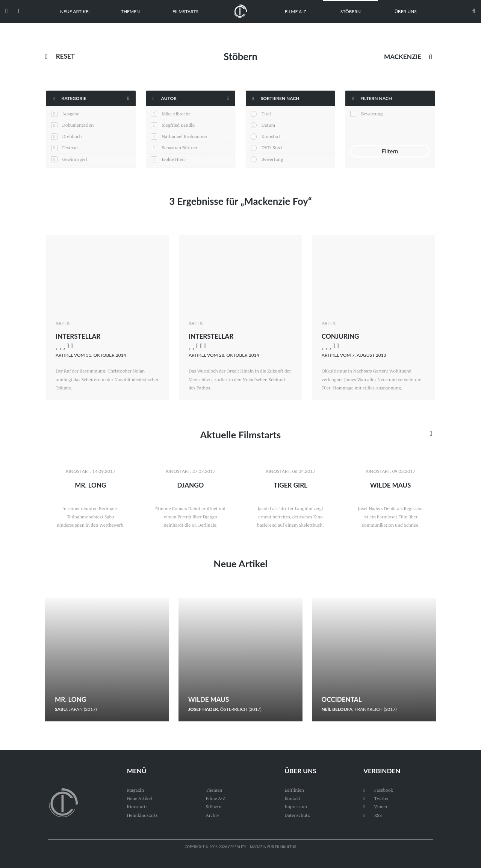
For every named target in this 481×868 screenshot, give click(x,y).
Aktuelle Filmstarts (240, 435)
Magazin (135, 790)
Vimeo (375, 807)
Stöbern (351, 11)
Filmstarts (185, 11)
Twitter (376, 798)
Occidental (342, 699)
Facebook (378, 790)
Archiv (213, 815)
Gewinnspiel (74, 159)
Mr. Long (90, 485)
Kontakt (292, 798)
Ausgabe (70, 114)
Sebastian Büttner (180, 148)
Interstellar (78, 336)
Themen (130, 11)
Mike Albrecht (176, 114)
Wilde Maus (391, 485)
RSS (373, 815)
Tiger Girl (290, 485)
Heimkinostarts (142, 815)
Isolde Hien (173, 159)
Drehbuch (72, 136)
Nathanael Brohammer (185, 136)
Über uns (406, 11)
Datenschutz (297, 815)
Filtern (390, 151)
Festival (70, 148)
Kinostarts (137, 807)
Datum (268, 125)
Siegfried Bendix (178, 125)
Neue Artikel (75, 11)
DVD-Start (272, 148)
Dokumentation (78, 125)
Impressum (296, 807)
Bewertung (272, 159)
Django (190, 485)
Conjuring (340, 336)
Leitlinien (294, 790)
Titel (266, 114)
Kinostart (271, 136)
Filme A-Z (296, 11)
